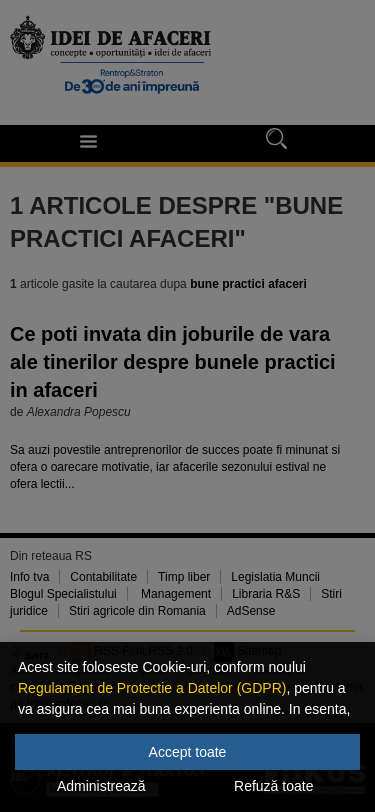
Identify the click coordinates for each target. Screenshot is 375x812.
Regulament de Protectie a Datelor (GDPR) (152, 688)
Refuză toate (273, 786)
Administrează (101, 786)
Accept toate (188, 752)
